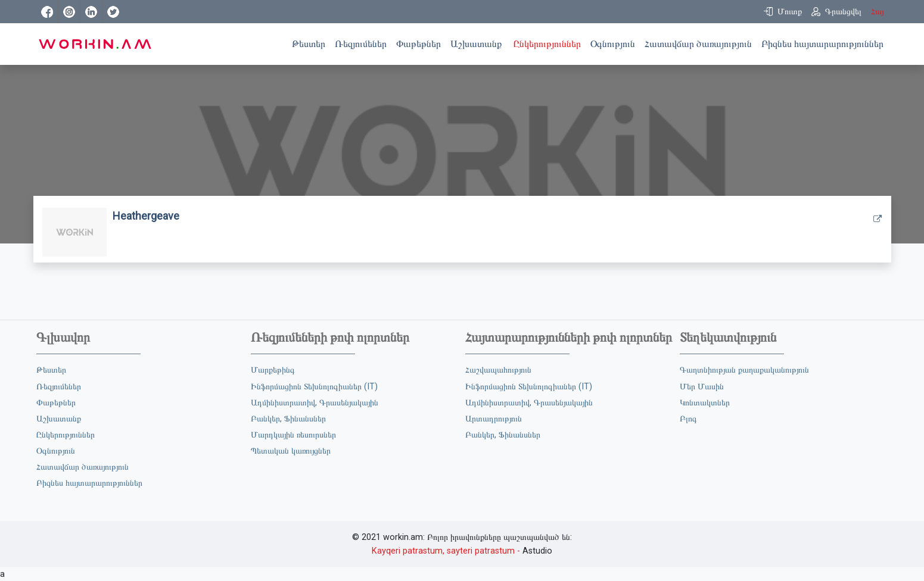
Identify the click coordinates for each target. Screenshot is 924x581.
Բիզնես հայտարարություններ (825, 43)
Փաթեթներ (421, 43)
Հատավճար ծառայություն (701, 43)
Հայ (877, 12)
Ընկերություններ (550, 43)
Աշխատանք (480, 43)
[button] (783, 12)
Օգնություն (615, 43)
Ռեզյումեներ (363, 43)
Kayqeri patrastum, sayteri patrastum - (446, 551)
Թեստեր (311, 43)
